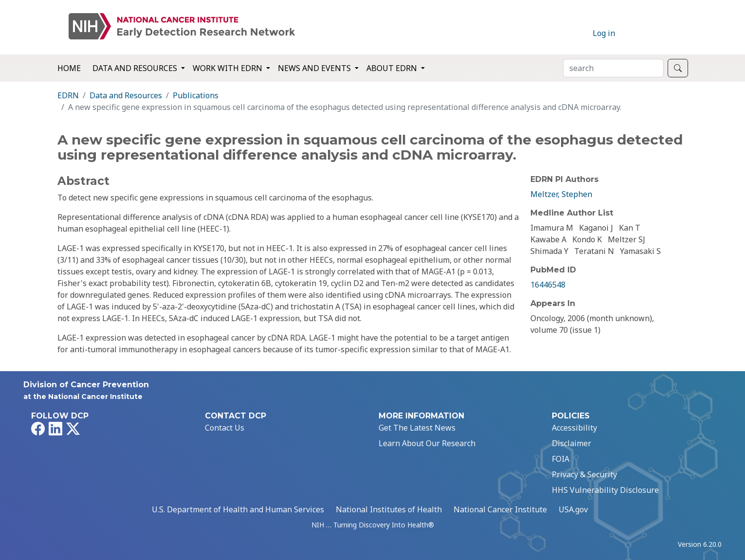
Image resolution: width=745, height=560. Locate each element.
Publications (196, 95)
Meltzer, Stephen (561, 194)
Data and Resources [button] (136, 68)
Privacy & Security (584, 474)
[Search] (613, 68)
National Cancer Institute (500, 509)
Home (69, 68)
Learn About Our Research (427, 443)
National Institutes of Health (389, 509)
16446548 (548, 285)
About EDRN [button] (393, 68)
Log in (604, 33)
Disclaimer (572, 443)
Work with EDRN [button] (228, 68)
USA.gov (573, 509)
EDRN (68, 95)
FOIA (561, 459)
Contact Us (225, 428)
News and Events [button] (315, 68)
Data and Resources (126, 95)
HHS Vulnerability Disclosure (605, 490)
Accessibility (574, 428)
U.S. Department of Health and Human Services (238, 509)
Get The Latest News (417, 428)
